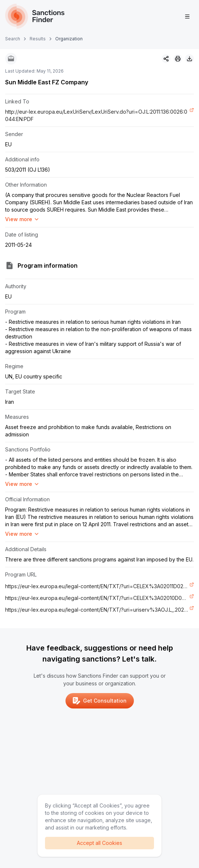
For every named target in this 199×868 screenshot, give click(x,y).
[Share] (166, 59)
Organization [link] (69, 39)
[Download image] (189, 59)
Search (13, 39)
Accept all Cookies (99, 843)
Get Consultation (100, 701)
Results (38, 39)
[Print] (178, 59)
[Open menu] (187, 17)
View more (22, 219)
